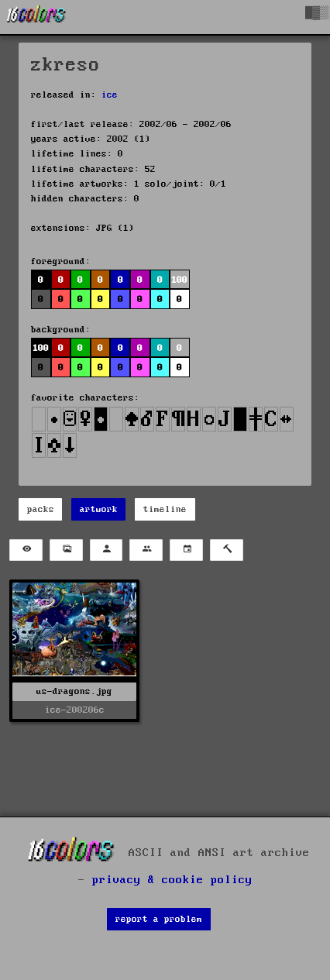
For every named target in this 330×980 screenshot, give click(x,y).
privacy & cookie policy (172, 880)
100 (179, 280)
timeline (165, 509)
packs (41, 509)
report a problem (159, 919)
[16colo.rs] (36, 17)
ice (110, 95)
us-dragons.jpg (74, 691)
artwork (99, 509)
